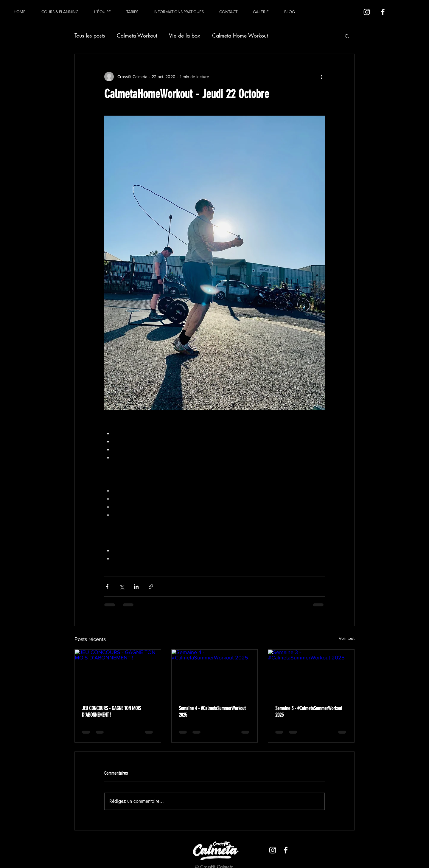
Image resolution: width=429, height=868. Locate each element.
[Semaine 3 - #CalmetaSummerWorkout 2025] (311, 674)
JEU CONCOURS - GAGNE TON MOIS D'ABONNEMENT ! (111, 712)
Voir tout (347, 638)
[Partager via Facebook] (107, 587)
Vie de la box (185, 35)
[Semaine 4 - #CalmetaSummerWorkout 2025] (215, 674)
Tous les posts (90, 35)
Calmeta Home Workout (240, 35)
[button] (347, 36)
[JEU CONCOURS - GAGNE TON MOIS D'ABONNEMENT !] (118, 674)
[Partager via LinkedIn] (136, 587)
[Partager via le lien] (151, 587)
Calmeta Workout (137, 35)
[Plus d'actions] (321, 77)
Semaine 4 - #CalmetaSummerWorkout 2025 (212, 712)
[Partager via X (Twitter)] (122, 587)
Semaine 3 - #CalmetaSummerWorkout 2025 (309, 712)
